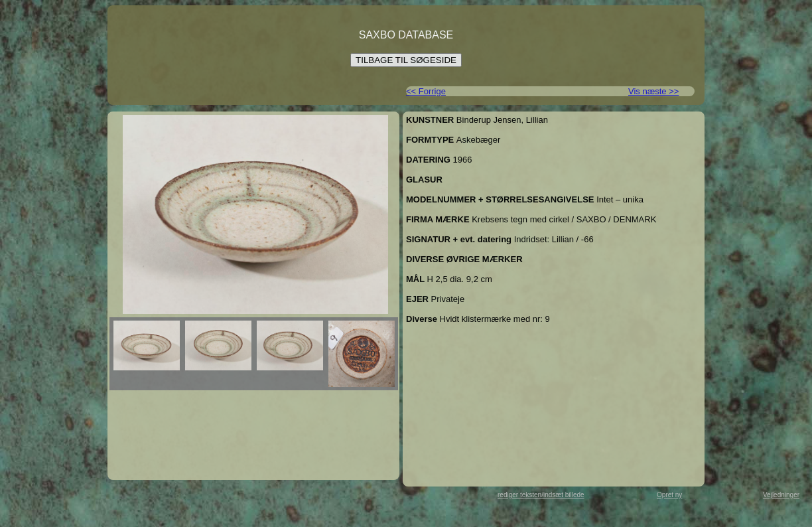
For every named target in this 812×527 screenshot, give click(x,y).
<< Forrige (426, 91)
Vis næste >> (653, 91)
